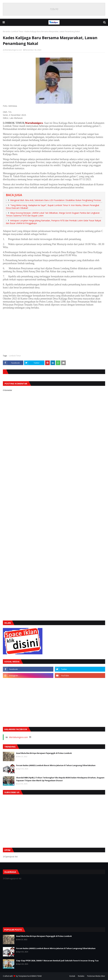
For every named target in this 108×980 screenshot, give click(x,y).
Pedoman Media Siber (96, 976)
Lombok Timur (17, 31)
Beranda (6, 31)
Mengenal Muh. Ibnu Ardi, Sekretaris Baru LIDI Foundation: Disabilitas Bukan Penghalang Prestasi (56, 200)
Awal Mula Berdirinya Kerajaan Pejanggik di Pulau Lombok (44, 753)
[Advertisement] (54, 331)
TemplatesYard (25, 976)
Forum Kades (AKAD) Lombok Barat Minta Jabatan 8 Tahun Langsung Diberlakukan (56, 765)
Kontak (72, 976)
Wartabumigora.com (13, 50)
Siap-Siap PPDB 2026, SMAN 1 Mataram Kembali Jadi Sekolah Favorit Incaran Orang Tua (57, 961)
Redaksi (81, 976)
